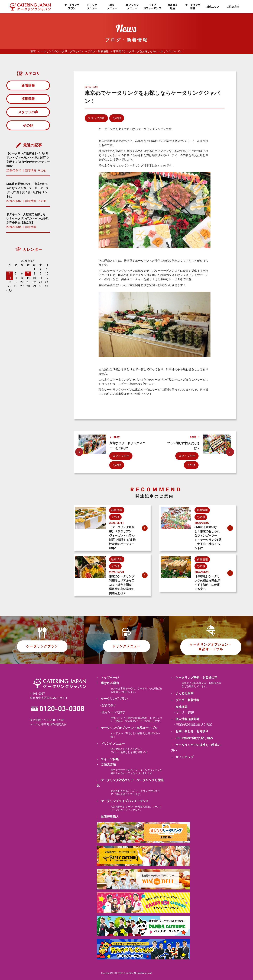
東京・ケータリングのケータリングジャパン (57, 51)
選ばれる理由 (172, 7)
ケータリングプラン (72, 7)
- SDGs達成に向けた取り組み (192, 738)
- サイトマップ (182, 757)
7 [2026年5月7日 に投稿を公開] (28, 276)
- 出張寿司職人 (108, 816)
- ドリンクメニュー (111, 743)
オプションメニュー (132, 7)
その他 (117, 118)
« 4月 (10, 293)
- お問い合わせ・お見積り (190, 731)
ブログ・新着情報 (98, 51)
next (193, 437)
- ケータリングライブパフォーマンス (123, 801)
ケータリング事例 (193, 7)
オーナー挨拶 (185, 712)
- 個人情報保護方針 (185, 719)
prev (117, 437)
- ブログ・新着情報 (185, 700)
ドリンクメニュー (92, 7)
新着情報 (28, 86)
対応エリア (213, 7)
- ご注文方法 (106, 764)
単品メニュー (112, 7)
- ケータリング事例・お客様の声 (194, 678)
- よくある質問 (182, 693)
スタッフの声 (96, 118)
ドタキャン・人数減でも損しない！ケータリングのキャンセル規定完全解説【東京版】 (27, 221)
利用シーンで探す (113, 712)
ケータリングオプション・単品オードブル (211, 647)
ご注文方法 (233, 7)
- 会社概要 (179, 707)
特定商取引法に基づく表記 (194, 724)
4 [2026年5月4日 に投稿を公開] (9, 276)
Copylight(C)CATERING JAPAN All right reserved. (127, 973)
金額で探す (109, 705)
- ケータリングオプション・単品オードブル (127, 728)
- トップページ (108, 678)
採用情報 (28, 100)
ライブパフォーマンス (152, 7)
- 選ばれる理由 (108, 683)
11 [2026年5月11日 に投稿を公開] (9, 280)
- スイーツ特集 (108, 759)
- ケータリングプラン (112, 698)
